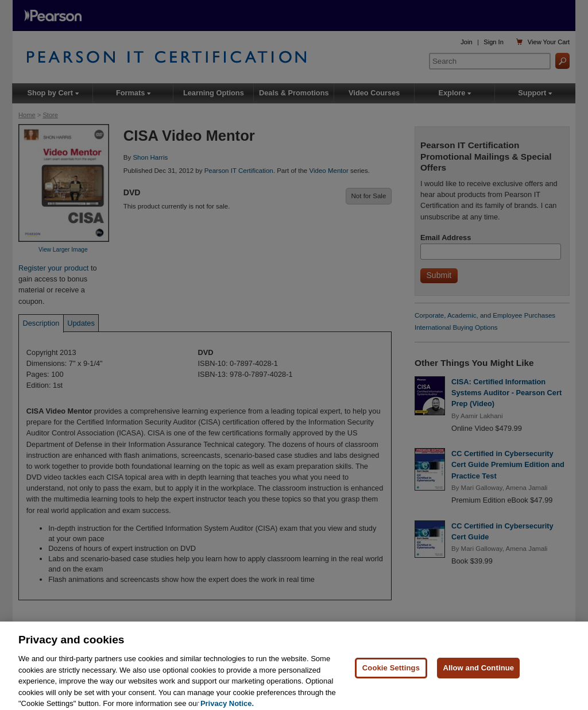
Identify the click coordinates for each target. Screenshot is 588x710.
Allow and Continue (478, 675)
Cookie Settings (391, 675)
